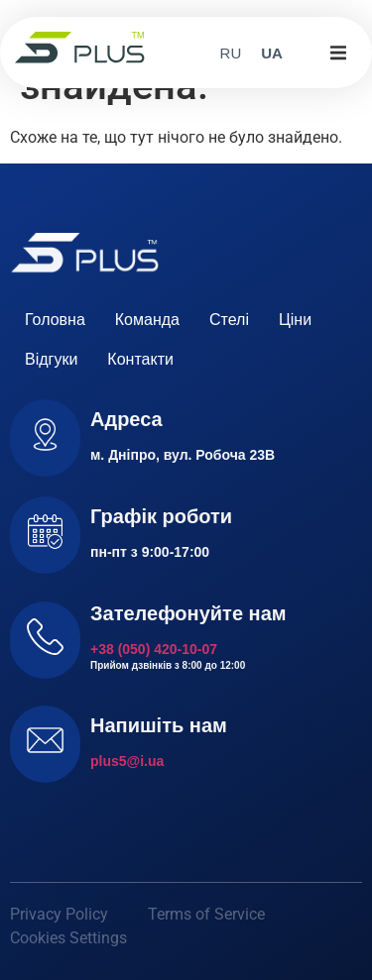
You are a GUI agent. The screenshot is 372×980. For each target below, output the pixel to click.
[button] (338, 53)
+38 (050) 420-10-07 (154, 649)
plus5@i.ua (127, 761)
